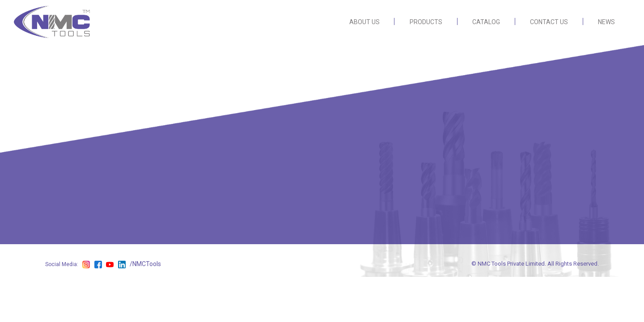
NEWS (606, 22)
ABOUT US (364, 22)
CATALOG (486, 22)
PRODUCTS (426, 22)
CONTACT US (549, 22)
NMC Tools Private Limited (511, 264)
